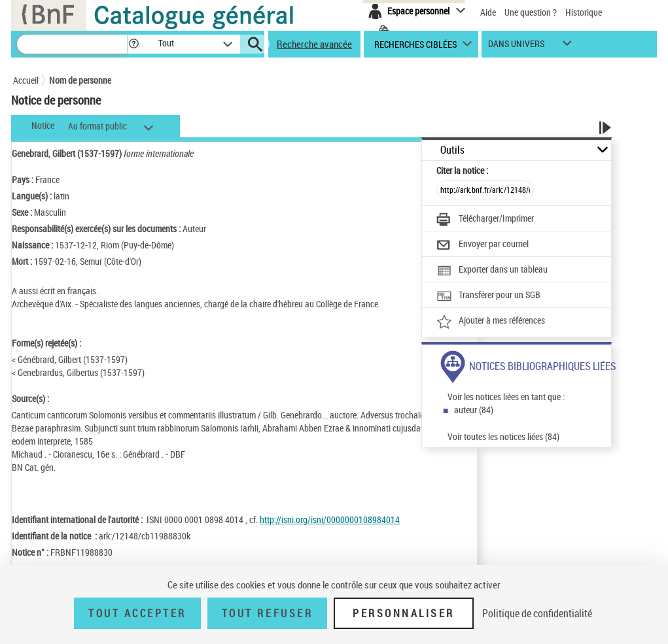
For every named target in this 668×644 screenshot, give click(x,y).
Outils (452, 150)
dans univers (516, 47)
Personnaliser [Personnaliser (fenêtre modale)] (404, 613)
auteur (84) (474, 410)
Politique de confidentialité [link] (537, 613)
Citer (462, 170)
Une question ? (531, 12)
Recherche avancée (314, 44)
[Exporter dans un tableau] (492, 271)
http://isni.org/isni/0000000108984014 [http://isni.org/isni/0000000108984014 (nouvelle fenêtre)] (330, 519)
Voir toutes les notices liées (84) (503, 436)
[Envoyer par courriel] (483, 245)
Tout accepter (137, 613)
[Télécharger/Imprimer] (485, 220)
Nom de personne (80, 80)
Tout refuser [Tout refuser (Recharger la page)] (267, 613)
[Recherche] (72, 44)
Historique (584, 12)
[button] (133, 44)
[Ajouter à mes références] (491, 322)
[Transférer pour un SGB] (488, 296)
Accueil (26, 80)
